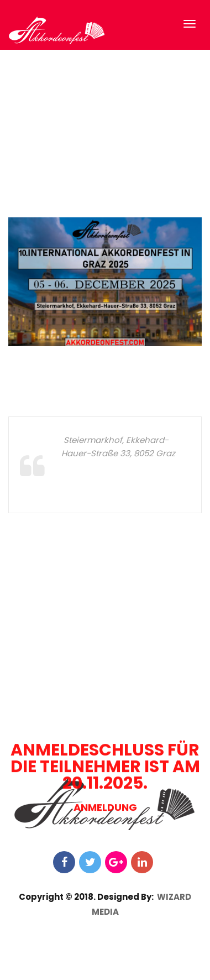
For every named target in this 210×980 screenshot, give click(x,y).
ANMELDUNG (105, 968)
